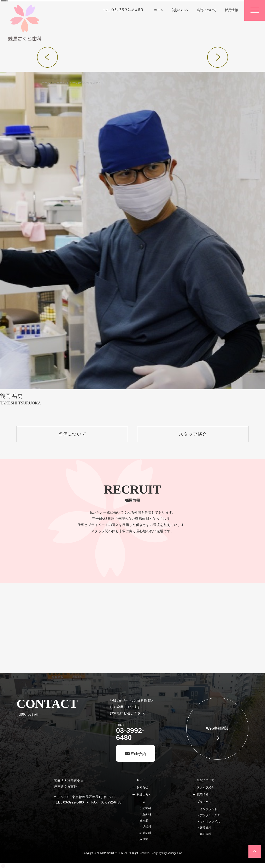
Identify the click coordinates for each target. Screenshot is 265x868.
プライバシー (206, 802)
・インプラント (207, 809)
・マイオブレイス (208, 821)
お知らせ (142, 787)
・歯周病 (142, 820)
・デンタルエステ (208, 815)
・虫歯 (141, 802)
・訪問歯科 (144, 833)
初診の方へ (144, 795)
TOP (140, 780)
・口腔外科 (144, 814)
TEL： (136, 732)
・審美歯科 (204, 828)
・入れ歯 (142, 839)
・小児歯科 (144, 827)
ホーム (46, 83)
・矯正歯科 (204, 834)
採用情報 (203, 795)
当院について (206, 780)
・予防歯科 (144, 808)
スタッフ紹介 (206, 787)
